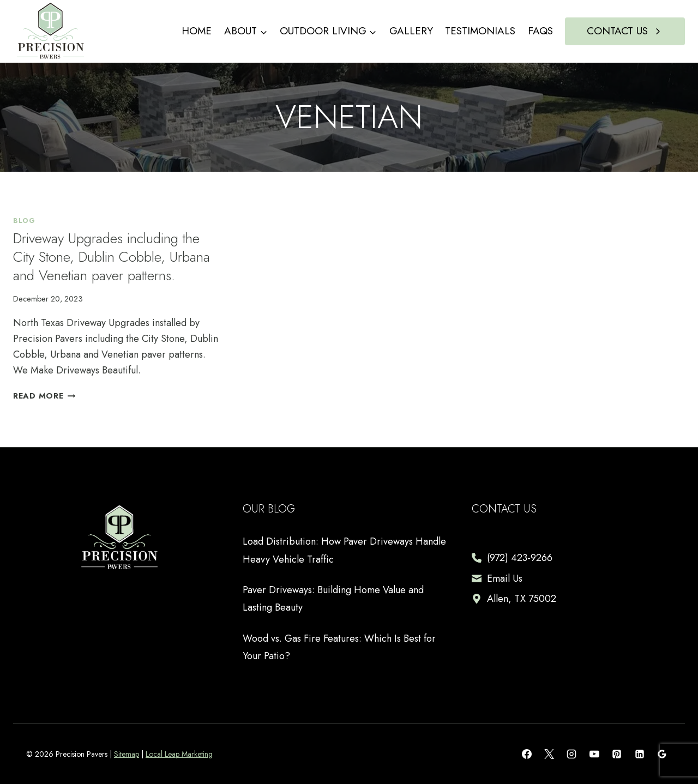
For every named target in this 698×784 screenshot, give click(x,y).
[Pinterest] (617, 754)
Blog (24, 221)
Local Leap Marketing (179, 754)
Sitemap (127, 754)
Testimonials (480, 31)
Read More (44, 396)
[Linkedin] (640, 754)
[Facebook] (527, 754)
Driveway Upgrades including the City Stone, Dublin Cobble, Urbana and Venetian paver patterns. (112, 257)
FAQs (540, 31)
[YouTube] (594, 754)
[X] (549, 754)
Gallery (411, 31)
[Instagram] (571, 754)
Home (197, 31)
